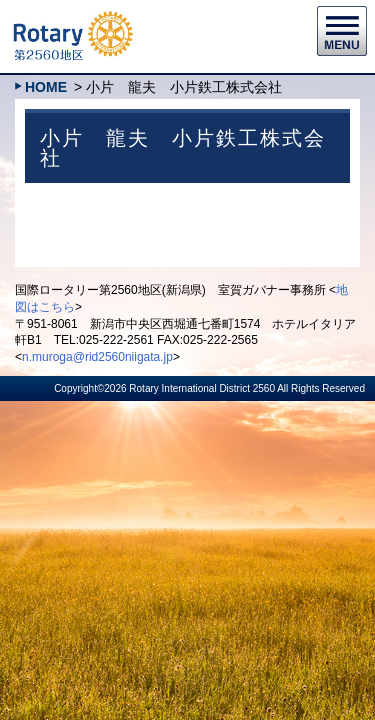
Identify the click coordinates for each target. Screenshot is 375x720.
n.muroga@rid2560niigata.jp (97, 357)
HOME (46, 87)
